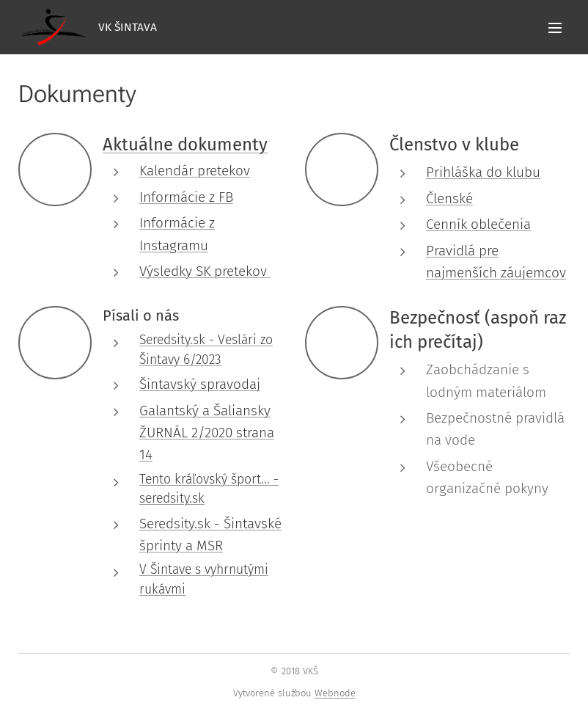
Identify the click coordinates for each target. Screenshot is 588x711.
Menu (555, 28)
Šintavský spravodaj (200, 384)
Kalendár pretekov (195, 171)
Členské (449, 198)
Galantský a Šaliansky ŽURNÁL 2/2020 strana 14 (207, 433)
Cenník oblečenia (478, 224)
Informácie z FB (186, 197)
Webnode (335, 693)
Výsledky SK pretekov (205, 271)
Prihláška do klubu (483, 172)
